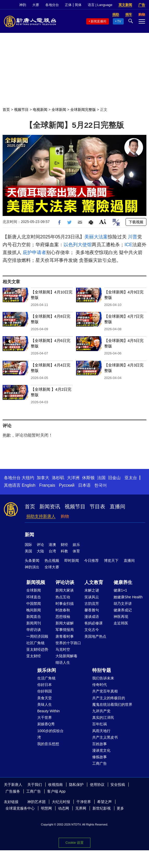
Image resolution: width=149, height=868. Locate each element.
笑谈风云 (92, 597)
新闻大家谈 (65, 590)
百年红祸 (100, 724)
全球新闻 (59, 110)
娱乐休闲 (47, 670)
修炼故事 (100, 757)
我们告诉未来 (103, 678)
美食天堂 (45, 698)
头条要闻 (32, 560)
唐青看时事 (65, 636)
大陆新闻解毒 (66, 656)
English (28, 485)
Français (47, 485)
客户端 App (56, 791)
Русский (67, 485)
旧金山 (114, 478)
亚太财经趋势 (37, 649)
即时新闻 (72, 560)
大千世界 (45, 718)
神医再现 (121, 617)
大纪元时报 (61, 802)
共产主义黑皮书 (105, 737)
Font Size (103, 222)
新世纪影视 (102, 808)
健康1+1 (120, 590)
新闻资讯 (50, 507)
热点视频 (52, 560)
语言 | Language (100, 5)
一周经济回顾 (37, 636)
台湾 (52, 551)
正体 (68, 5)
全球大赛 (52, 567)
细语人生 (63, 662)
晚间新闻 (34, 610)
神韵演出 (32, 567)
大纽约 (28, 478)
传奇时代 (100, 685)
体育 (76, 551)
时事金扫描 (65, 604)
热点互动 (63, 597)
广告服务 (13, 791)
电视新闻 (40, 110)
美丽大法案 (96, 237)
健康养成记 (123, 610)
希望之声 (104, 802)
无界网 (81, 808)
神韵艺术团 (36, 802)
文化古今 (92, 630)
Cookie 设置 (74, 843)
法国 (101, 478)
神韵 (23, 5)
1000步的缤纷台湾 (50, 734)
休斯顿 (88, 478)
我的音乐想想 (48, 744)
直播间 (117, 507)
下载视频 (136, 222)
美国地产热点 (95, 636)
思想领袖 (63, 617)
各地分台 (52, 5)
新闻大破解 (65, 623)
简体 (78, 5)
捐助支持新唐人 (41, 516)
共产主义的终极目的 (109, 698)
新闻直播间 (98, 21)
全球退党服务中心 (20, 808)
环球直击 (34, 597)
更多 (120, 808)
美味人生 (45, 704)
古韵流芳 (92, 604)
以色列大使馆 (78, 245)
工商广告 (100, 763)
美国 (28, 551)
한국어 (101, 485)
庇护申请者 (34, 252)
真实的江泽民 (103, 718)
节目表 (97, 507)
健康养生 (123, 582)
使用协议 (97, 785)
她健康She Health (128, 597)
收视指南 (55, 785)
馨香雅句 (92, 610)
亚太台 (131, 478)
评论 (40, 545)
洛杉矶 (58, 478)
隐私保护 (76, 785)
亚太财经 (34, 656)
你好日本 (45, 685)
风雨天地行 (101, 731)
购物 (65, 516)
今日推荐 (91, 560)
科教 (64, 551)
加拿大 (43, 478)
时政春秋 (63, 610)
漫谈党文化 (101, 750)
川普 (133, 237)
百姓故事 (100, 744)
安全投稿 (118, 785)
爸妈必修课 (94, 623)
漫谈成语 (92, 617)
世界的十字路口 (68, 643)
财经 (64, 545)
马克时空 (63, 649)
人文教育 (94, 582)
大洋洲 (73, 478)
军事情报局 (65, 630)
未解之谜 (92, 590)
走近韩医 (121, 623)
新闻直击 (34, 617)
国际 (28, 545)
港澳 (52, 545)
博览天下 (111, 560)
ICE (128, 245)
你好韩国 (45, 691)
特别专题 (102, 670)
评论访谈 (65, 582)
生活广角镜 (46, 678)
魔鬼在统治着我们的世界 (112, 704)
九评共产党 (101, 711)
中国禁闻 (34, 604)
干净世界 (84, 802)
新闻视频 (36, 582)
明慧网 (46, 808)
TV (119, 21)
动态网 (64, 808)
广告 (142, 5)
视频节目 (21, 110)
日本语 (84, 485)
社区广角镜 (35, 643)
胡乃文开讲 (123, 604)
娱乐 (76, 545)
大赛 (36, 5)
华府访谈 (34, 630)
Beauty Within (48, 711)
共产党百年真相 (105, 691)
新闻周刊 (34, 623)
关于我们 (35, 785)
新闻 (29, 535)
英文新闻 (125, 5)
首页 (6, 110)
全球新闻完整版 (83, 110)
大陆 (40, 551)
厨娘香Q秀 (46, 724)
